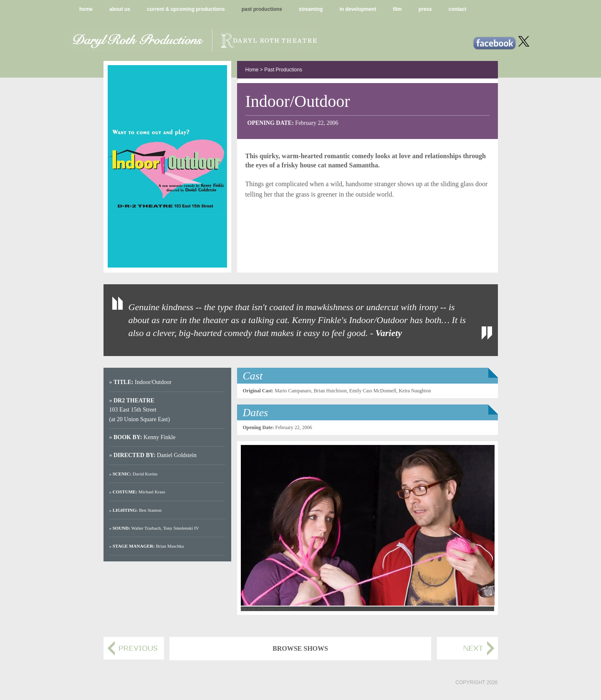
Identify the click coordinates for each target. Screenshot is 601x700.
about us (120, 9)
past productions (262, 9)
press (425, 9)
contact (458, 9)
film (397, 9)
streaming (311, 9)
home (86, 9)
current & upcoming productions (186, 9)
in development (358, 9)
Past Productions (283, 70)
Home (252, 70)
